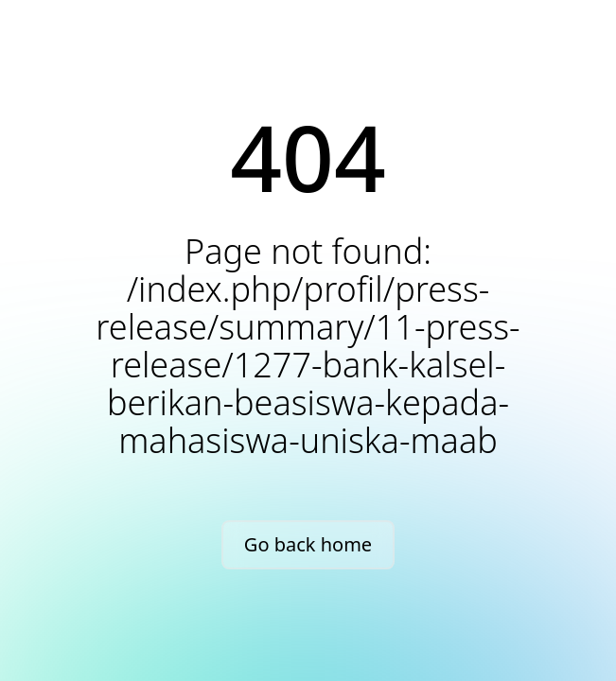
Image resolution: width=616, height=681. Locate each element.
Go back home (308, 544)
